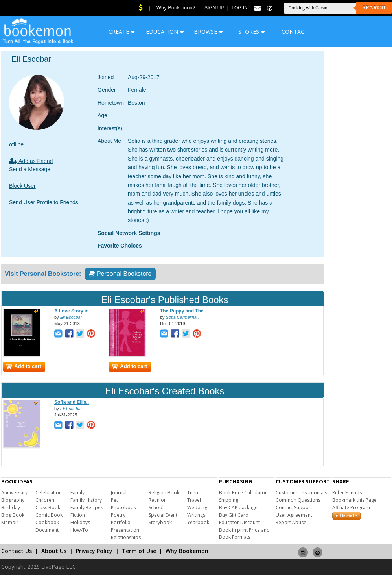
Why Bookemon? (176, 8)
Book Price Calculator (243, 493)
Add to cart (23, 366)
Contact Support (294, 508)
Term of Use (139, 551)
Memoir (10, 522)
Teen (193, 493)
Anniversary (14, 493)
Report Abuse (291, 522)
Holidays (80, 522)
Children (45, 500)
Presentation (125, 530)
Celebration (49, 493)
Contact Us (17, 551)
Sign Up (214, 8)
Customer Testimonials (301, 493)
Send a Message (30, 169)
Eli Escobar (71, 317)
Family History (86, 500)
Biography (13, 500)
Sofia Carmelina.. (182, 317)
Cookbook (47, 522)
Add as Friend (31, 161)
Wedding (197, 508)
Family (77, 493)
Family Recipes (87, 508)
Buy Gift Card (234, 515)
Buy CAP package (238, 508)
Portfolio (121, 522)
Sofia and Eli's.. (72, 402)
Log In (240, 8)
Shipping (229, 500)
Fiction (78, 515)
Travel (194, 500)
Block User (22, 186)
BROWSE (208, 32)
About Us (54, 551)
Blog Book (13, 515)
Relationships (126, 537)
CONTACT (295, 32)
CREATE (122, 32)
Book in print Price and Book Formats (244, 533)
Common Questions (298, 500)
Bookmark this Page (354, 500)
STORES (252, 32)
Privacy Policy (94, 551)
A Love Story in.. (73, 311)
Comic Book (49, 515)
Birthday (11, 508)
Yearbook (198, 522)
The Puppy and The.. (183, 311)
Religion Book (164, 493)
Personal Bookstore (120, 274)
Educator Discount (239, 522)
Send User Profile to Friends (44, 202)
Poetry (118, 515)
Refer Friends (347, 493)
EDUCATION (165, 32)
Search (374, 8)
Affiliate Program (351, 508)
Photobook (123, 508)
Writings (196, 515)
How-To (79, 530)
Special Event (163, 515)
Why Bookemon (187, 551)
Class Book (48, 508)
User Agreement (294, 515)
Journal (119, 493)
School (156, 508)
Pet (114, 500)
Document (47, 530)
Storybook (160, 522)
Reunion (158, 500)
